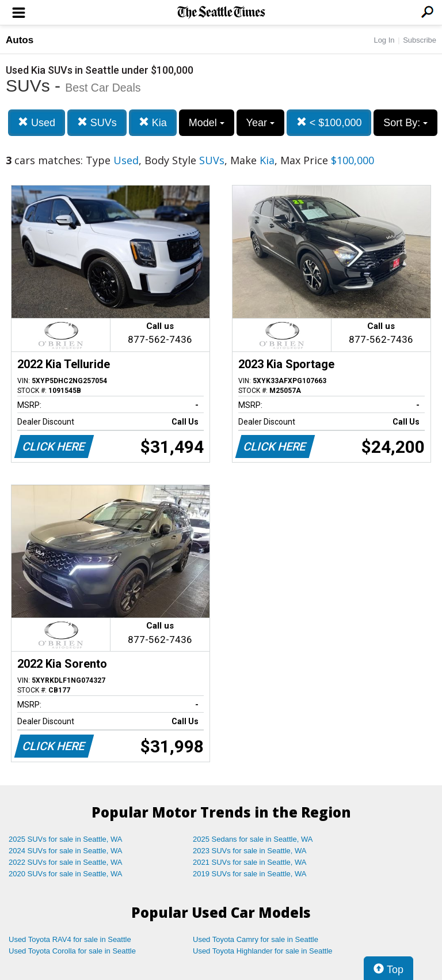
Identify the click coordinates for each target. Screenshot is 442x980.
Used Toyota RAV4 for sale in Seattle (70, 939)
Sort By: (405, 123)
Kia (153, 122)
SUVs (97, 122)
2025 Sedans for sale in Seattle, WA (253, 839)
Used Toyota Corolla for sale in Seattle (72, 951)
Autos (20, 40)
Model (207, 123)
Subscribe (420, 40)
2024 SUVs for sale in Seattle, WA (66, 851)
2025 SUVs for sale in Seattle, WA (66, 839)
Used (37, 122)
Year (260, 123)
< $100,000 (329, 122)
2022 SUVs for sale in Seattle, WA (66, 862)
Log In (384, 40)
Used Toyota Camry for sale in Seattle (256, 939)
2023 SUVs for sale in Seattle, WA (250, 851)
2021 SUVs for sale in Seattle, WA (250, 862)
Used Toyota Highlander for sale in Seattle (263, 951)
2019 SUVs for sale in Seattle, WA (250, 874)
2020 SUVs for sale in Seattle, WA (66, 874)
